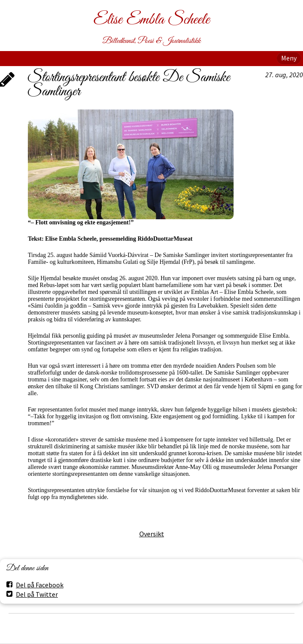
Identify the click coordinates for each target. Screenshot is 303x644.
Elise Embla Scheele (151, 20)
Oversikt (152, 534)
